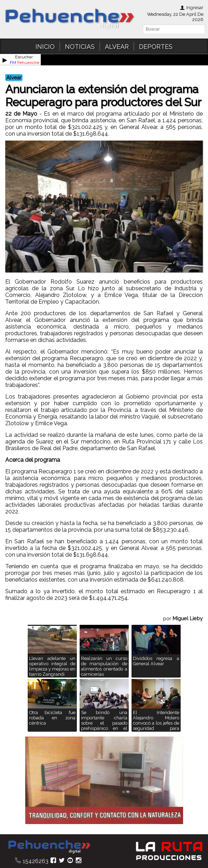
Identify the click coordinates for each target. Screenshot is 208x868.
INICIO (45, 47)
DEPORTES (156, 47)
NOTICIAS (80, 47)
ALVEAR (117, 47)
